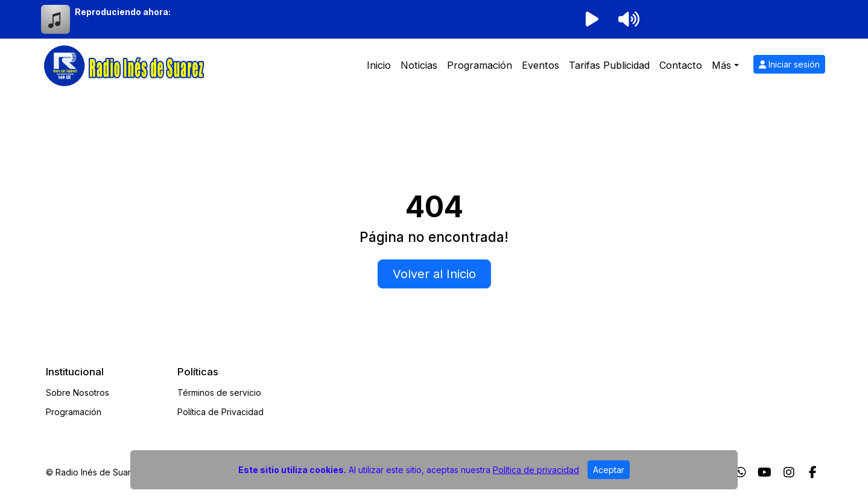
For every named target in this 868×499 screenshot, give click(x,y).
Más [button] (721, 65)
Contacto (681, 65)
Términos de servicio (219, 393)
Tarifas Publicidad (609, 65)
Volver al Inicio (434, 274)
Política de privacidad (536, 470)
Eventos (540, 65)
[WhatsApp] (741, 472)
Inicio (379, 65)
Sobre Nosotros (78, 393)
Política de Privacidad (220, 412)
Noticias (419, 65)
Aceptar (609, 470)
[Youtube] (765, 472)
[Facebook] (813, 472)
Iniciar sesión (789, 64)
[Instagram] (789, 472)
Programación (480, 65)
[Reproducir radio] (592, 19)
